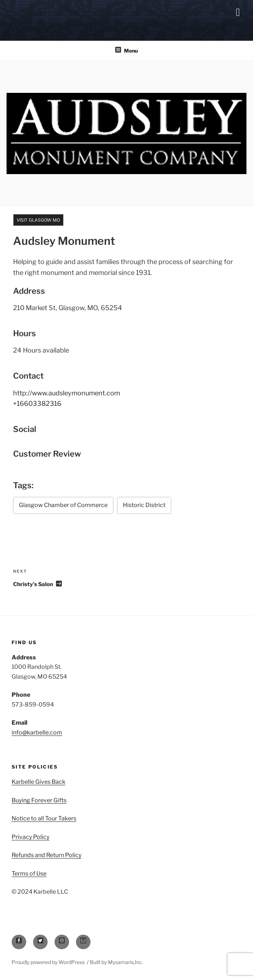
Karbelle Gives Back (39, 782)
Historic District (144, 505)
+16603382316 (37, 403)
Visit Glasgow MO (38, 220)
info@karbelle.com (37, 732)
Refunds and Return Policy (47, 855)
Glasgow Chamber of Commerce (63, 505)
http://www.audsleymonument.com (67, 393)
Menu (126, 50)
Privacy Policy (31, 837)
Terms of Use (29, 874)
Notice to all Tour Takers (44, 818)
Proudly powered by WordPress (49, 962)
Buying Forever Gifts (39, 800)
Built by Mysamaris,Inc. (117, 962)
